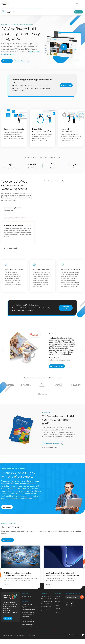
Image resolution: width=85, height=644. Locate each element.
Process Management (28, 638)
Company (58, 610)
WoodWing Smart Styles (46, 627)
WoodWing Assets (46, 615)
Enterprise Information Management (28, 632)
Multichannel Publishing (28, 626)
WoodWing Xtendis (46, 621)
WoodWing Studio (46, 613)
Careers (57, 622)
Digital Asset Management (29, 624)
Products (44, 610)
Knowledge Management (29, 636)
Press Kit (57, 625)
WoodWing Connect (46, 623)
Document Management (29, 629)
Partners (57, 615)
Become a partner (57, 619)
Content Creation (27, 621)
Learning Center (57, 628)
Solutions (25, 618)
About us (57, 613)
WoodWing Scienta (46, 618)
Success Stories (26, 613)
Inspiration (25, 610)
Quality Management (28, 641)
